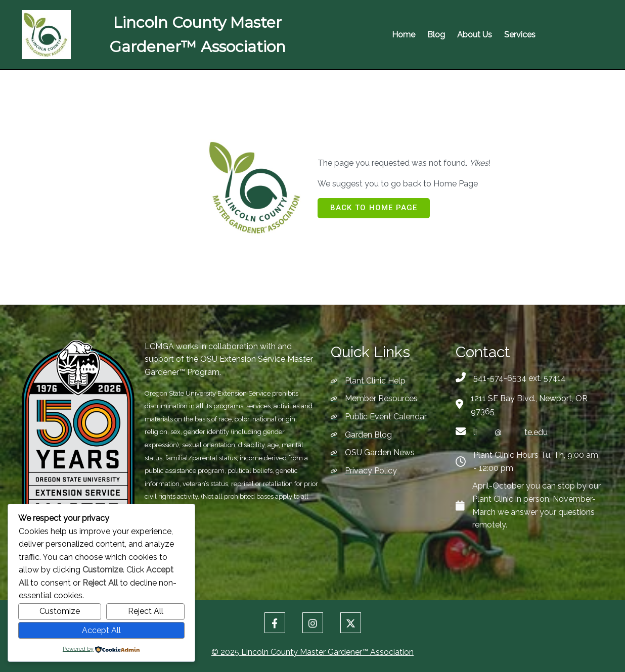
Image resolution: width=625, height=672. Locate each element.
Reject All (146, 611)
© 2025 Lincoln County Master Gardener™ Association (312, 652)
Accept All (101, 630)
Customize (60, 611)
